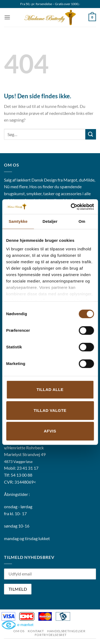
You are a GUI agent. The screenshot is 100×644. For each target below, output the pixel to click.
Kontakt (36, 631)
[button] (7, 17)
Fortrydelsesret (51, 635)
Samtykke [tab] (18, 221)
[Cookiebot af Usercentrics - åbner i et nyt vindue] (71, 207)
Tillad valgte (50, 410)
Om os (19, 631)
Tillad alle (50, 389)
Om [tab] (82, 221)
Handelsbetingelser (66, 631)
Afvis (50, 431)
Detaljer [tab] (50, 221)
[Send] (91, 134)
